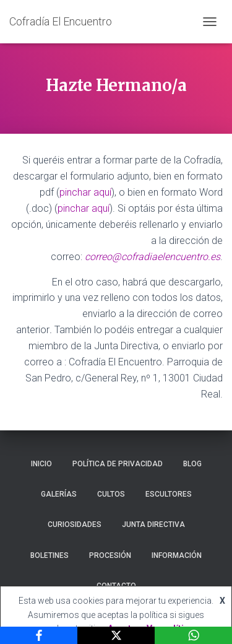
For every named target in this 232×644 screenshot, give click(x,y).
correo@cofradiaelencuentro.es (153, 257)
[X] (116, 635)
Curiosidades (75, 524)
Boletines (49, 555)
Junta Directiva (153, 524)
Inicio (41, 464)
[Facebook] (39, 635)
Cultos (111, 494)
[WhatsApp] (193, 635)
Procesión (110, 555)
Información (177, 555)
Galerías (59, 494)
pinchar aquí (85, 192)
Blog (192, 464)
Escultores (169, 494)
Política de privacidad (118, 464)
